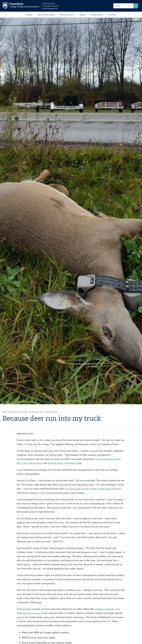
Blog (82, 15)
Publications (97, 15)
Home (29, 15)
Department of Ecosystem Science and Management (52, 6)
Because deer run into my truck (45, 412)
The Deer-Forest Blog (20, 412)
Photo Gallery (67, 15)
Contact (112, 15)
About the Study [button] (46, 15)
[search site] (136, 6)
